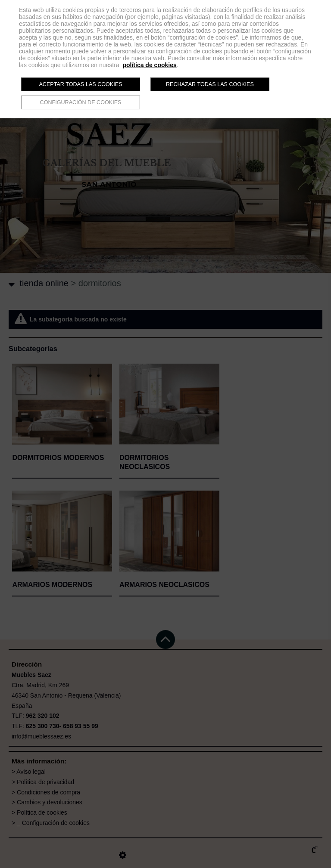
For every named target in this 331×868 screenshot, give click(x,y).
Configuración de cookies (81, 102)
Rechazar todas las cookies (210, 84)
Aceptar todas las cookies (80, 84)
